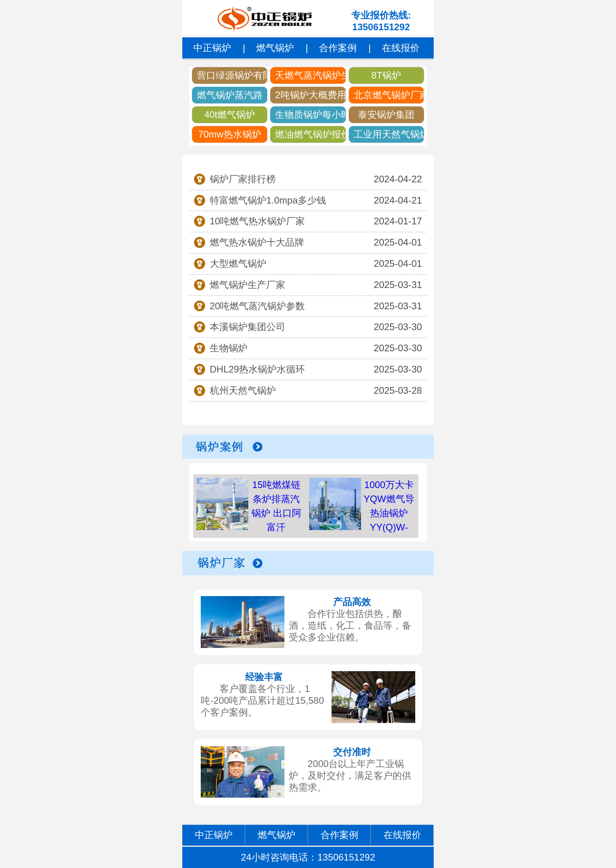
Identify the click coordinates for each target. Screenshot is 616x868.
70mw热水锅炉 (230, 134)
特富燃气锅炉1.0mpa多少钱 (268, 200)
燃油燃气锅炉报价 (310, 134)
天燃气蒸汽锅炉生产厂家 (310, 75)
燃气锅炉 (275, 48)
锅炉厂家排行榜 (243, 179)
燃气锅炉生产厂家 (247, 285)
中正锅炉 (212, 48)
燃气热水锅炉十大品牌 (257, 242)
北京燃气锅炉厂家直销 (389, 95)
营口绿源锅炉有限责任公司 (232, 75)
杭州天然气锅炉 (243, 390)
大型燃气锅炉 (238, 263)
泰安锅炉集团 (386, 115)
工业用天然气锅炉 (389, 134)
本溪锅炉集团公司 (247, 327)
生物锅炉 (229, 348)
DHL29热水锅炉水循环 (258, 369)
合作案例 (338, 48)
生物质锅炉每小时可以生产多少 (310, 115)
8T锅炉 (386, 75)
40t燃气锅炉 (230, 115)
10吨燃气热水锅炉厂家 (258, 221)
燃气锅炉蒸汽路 (230, 95)
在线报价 (401, 48)
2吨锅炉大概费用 (310, 95)
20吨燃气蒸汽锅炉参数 (258, 306)
